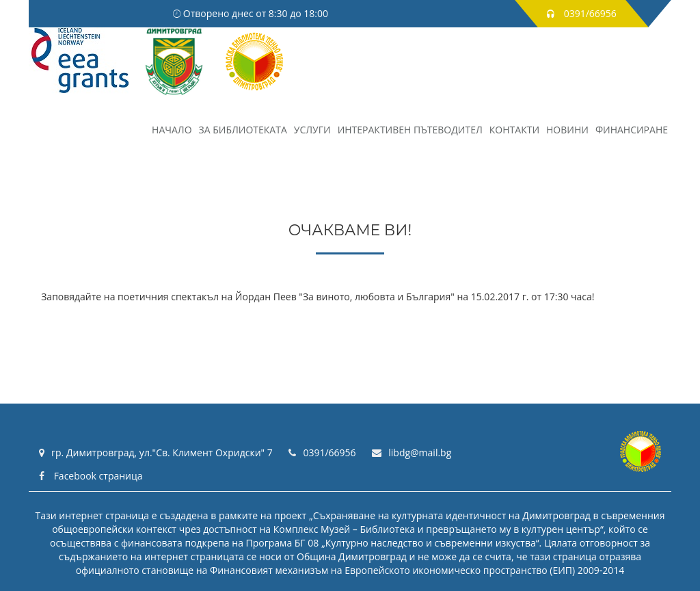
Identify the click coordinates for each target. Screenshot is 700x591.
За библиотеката (243, 130)
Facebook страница (91, 476)
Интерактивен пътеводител (410, 130)
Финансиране (632, 130)
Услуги (312, 130)
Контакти (514, 130)
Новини (567, 130)
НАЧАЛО (172, 130)
